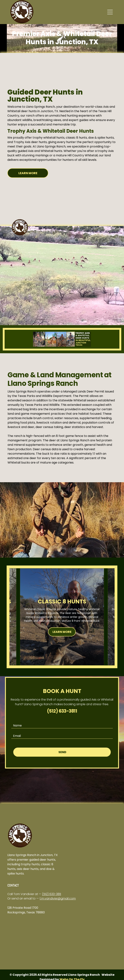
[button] (110, 12)
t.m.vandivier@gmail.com (58, 898)
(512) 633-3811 (51, 894)
